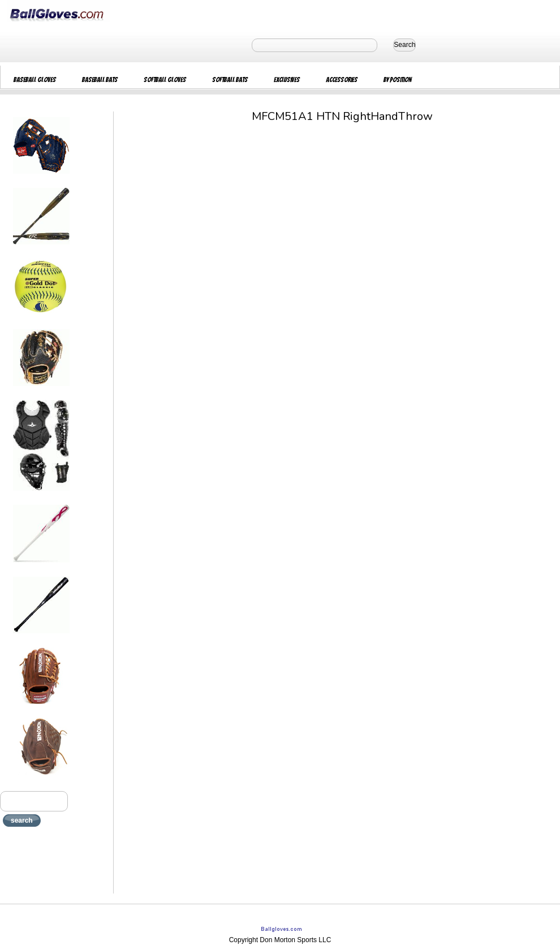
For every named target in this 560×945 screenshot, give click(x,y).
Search (404, 45)
